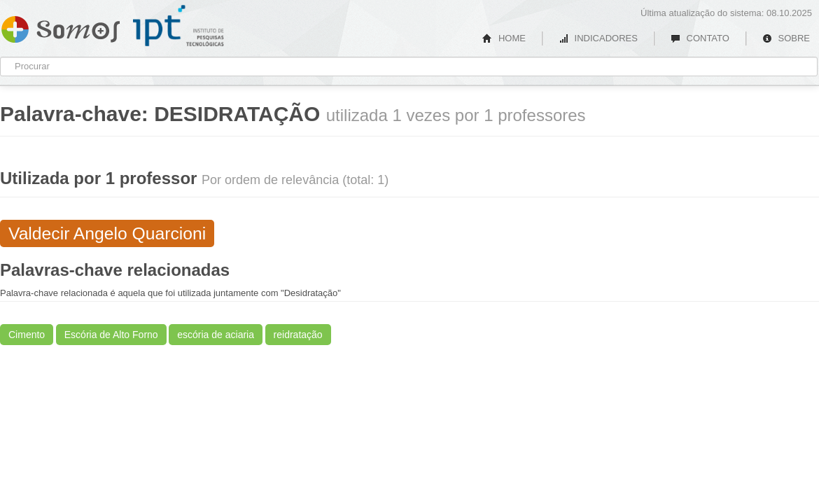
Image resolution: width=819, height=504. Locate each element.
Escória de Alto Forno (111, 335)
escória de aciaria (216, 335)
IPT (178, 26)
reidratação (298, 335)
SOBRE (786, 38)
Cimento (27, 335)
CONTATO (700, 38)
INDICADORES (598, 38)
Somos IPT (61, 27)
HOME (504, 38)
